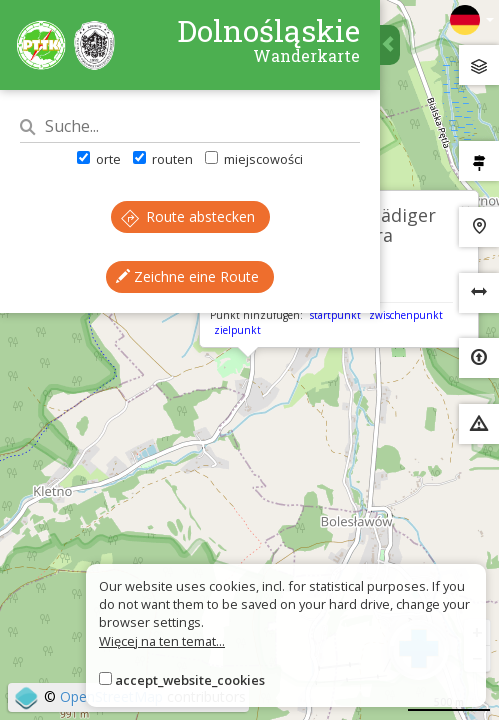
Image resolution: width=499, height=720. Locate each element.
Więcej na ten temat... (162, 641)
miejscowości (254, 159)
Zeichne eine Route (187, 276)
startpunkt (335, 315)
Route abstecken (188, 216)
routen (163, 159)
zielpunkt (237, 330)
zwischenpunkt (406, 315)
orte (99, 159)
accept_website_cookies (190, 680)
